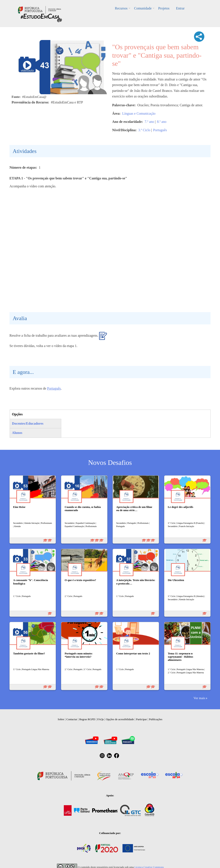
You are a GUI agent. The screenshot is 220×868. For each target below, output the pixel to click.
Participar (141, 719)
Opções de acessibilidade (120, 719)
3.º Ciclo (144, 130)
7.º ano (149, 122)
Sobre (61, 719)
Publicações (156, 719)
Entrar (180, 8)
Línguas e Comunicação (139, 113)
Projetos (164, 8)
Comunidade (143, 8)
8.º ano (162, 122)
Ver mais (199, 698)
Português (160, 130)
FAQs (101, 719)
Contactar (72, 719)
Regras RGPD (87, 719)
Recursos (121, 8)
